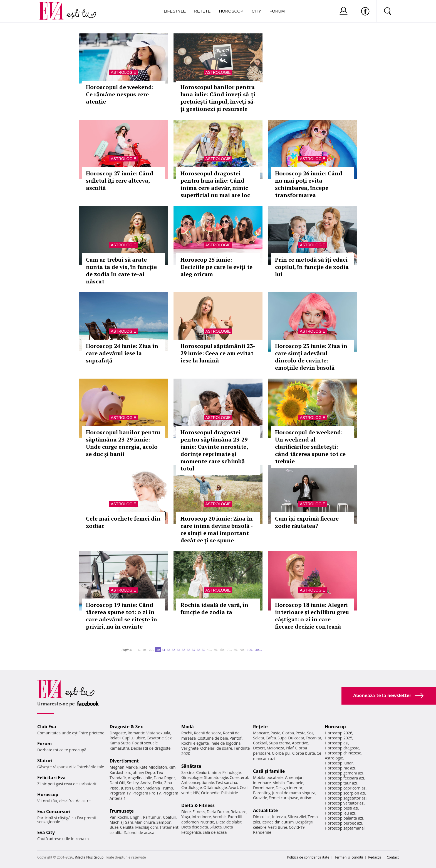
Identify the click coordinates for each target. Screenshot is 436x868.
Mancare (261, 733)
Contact (393, 857)
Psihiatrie (230, 793)
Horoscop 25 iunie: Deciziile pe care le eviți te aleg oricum (216, 267)
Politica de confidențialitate (308, 857)
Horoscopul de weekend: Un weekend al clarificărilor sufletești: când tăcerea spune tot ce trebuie (310, 447)
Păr (113, 817)
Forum (277, 11)
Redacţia (375, 857)
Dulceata (296, 738)
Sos (310, 733)
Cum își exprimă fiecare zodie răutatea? (307, 522)
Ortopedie (210, 793)
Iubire (140, 738)
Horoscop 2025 (339, 738)
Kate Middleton (153, 767)
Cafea (271, 738)
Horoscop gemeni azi (344, 773)
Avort (233, 787)
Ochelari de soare (216, 748)
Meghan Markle (124, 767)
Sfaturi (45, 761)
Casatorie (155, 738)
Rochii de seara (208, 733)
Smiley (133, 783)
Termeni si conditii (349, 857)
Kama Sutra (120, 743)
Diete (186, 812)
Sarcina (188, 772)
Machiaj (117, 822)
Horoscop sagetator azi (346, 798)
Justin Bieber (132, 788)
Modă (188, 727)
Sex (169, 738)
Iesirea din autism (278, 822)
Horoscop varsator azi (345, 803)
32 (169, 650)
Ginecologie (192, 777)
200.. (259, 650)
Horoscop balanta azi (344, 818)
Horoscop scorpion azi (345, 793)
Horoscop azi (337, 743)
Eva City (46, 832)
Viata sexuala (158, 733)
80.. (236, 650)
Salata (259, 738)
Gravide (260, 798)
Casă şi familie (269, 771)
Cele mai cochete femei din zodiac (123, 522)
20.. (152, 650)
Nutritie (207, 822)
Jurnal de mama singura (294, 793)
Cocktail (260, 743)
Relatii (115, 738)
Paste (276, 733)
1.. (139, 650)
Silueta (216, 827)
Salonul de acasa (139, 833)
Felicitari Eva (51, 778)
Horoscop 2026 (339, 733)
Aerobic (220, 817)
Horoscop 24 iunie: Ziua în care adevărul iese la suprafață (122, 353)
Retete (202, 11)
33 (174, 650)
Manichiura (145, 822)
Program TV (120, 793)
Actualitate (265, 810)
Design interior (289, 788)
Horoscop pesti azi (341, 808)
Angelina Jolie (140, 778)
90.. (243, 650)
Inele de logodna (226, 743)
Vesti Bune (278, 827)
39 (204, 650)
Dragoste (118, 733)
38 (199, 650)
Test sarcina (226, 782)
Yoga (186, 817)
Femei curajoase (283, 798)
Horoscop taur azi (341, 783)
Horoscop (231, 11)
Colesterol (239, 777)
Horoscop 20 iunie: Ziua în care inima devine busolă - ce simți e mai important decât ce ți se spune (217, 529)
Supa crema (280, 743)
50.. (216, 650)
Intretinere (201, 817)
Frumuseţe (122, 811)
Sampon (164, 822)
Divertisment (124, 761)
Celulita (127, 827)
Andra (146, 783)
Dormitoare (264, 788)
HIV (196, 793)
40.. (209, 650)
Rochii (123, 817)
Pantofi (236, 738)
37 (194, 650)
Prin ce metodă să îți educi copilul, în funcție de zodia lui (312, 267)
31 (163, 650)
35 (184, 650)
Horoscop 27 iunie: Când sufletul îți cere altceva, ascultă (120, 181)
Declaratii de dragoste (151, 748)
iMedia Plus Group (89, 857)
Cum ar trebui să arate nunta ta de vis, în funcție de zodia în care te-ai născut (121, 270)
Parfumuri (152, 817)
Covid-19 (297, 827)
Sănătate (191, 766)
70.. (229, 650)
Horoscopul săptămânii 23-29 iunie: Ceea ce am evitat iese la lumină (218, 353)
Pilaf (290, 748)
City (256, 11)
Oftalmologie (215, 787)
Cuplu (128, 738)
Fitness (199, 812)
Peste (301, 733)
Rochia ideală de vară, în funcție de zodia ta (214, 608)
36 (189, 650)
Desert (259, 748)
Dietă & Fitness (198, 805)
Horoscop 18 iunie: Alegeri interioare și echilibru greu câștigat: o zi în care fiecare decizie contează (312, 616)
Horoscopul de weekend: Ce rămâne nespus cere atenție (120, 94)
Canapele (295, 783)
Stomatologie (216, 777)
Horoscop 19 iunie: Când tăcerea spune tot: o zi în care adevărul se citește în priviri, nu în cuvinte (122, 616)
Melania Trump (159, 788)
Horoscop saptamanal (345, 828)
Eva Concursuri (54, 811)
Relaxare (239, 812)
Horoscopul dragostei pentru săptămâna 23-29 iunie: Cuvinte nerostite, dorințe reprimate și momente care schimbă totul (214, 450)
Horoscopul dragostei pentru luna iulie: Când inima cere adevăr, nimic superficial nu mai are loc (215, 184)
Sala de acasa (215, 832)
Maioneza (275, 748)
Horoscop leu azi (340, 813)
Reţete (260, 727)
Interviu (279, 817)
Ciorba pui (281, 753)
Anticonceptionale (198, 782)
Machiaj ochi (146, 827)
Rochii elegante (195, 743)
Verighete (190, 748)
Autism (306, 798)
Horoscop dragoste (342, 748)
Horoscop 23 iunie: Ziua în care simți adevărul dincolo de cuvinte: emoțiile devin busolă (311, 357)
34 (179, 650)
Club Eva (47, 727)
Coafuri (170, 817)
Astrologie (123, 72)
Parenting (262, 793)
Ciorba (288, 733)
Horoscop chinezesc (343, 753)
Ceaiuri (203, 772)
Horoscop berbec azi (343, 823)
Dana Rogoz (165, 778)
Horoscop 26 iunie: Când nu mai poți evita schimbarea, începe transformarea (309, 184)
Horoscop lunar (339, 763)
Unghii (136, 817)
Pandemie (262, 832)
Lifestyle (175, 11)
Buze (114, 827)
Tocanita (313, 738)
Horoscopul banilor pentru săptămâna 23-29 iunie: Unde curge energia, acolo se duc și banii (123, 443)
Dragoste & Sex (126, 727)
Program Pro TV (147, 793)
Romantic (136, 733)
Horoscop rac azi (340, 768)
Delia (158, 783)
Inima (216, 772)
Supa (282, 738)
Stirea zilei (297, 817)
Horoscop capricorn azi (346, 788)
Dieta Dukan (218, 812)
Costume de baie (213, 738)
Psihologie (232, 772)
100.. (250, 650)
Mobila (279, 783)
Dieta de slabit (229, 822)
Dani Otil (117, 783)
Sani (129, 822)
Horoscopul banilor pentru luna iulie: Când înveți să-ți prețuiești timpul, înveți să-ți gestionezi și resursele (218, 98)
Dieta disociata (195, 827)
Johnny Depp (143, 772)
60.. (223, 650)
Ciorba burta (304, 753)
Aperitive (300, 743)
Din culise (262, 817)
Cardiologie (192, 787)
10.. (145, 650)
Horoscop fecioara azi (344, 778)
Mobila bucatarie (268, 777)
